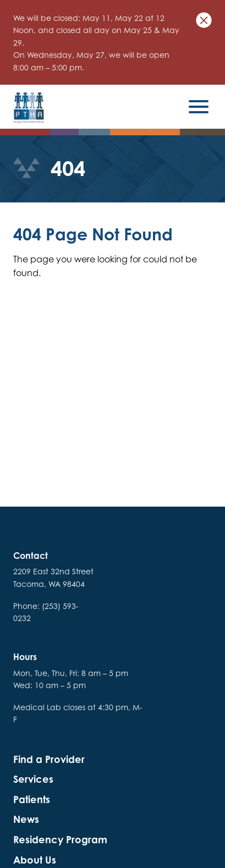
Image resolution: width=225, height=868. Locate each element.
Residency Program (60, 840)
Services (33, 779)
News (26, 819)
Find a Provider (49, 759)
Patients (32, 800)
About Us (35, 860)
